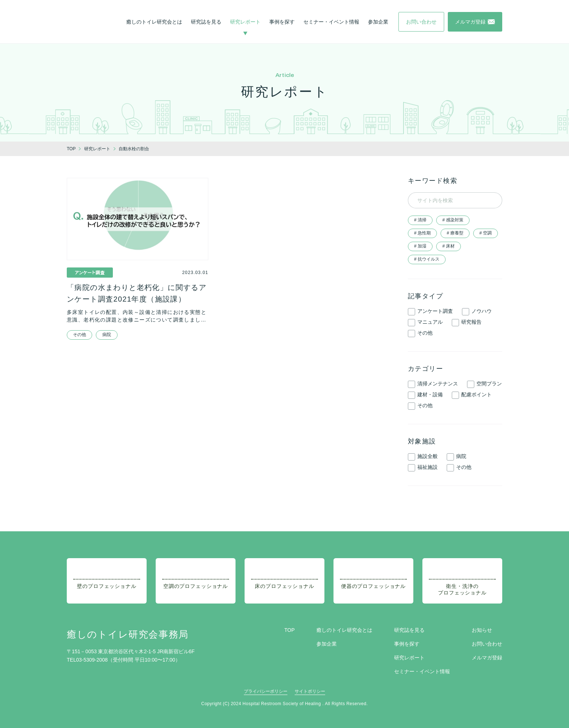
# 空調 (486, 233)
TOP (289, 630)
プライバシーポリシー (266, 691)
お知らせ (482, 630)
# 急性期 (422, 233)
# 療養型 (455, 233)
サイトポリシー (310, 691)
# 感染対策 (453, 220)
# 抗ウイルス (427, 259)
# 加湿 (420, 246)
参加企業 (378, 22)
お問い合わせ (487, 644)
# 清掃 (420, 220)
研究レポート (245, 22)
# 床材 (449, 246)
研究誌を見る (206, 22)
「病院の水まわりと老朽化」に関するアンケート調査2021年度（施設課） (137, 293)
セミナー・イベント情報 (331, 22)
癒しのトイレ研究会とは (154, 22)
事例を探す (282, 22)
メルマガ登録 (487, 658)
